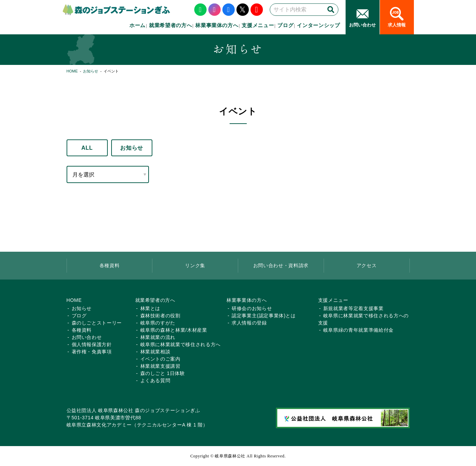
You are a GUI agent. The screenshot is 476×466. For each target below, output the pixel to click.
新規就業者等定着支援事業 (353, 308)
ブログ (285, 25)
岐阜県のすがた (158, 323)
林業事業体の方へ (217, 25)
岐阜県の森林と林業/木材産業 (174, 330)
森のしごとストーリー (97, 323)
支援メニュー (258, 25)
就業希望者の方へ (170, 25)
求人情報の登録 (249, 323)
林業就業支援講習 (160, 366)
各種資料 (110, 265)
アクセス (367, 265)
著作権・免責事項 (92, 352)
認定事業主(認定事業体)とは (264, 316)
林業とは (150, 308)
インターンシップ (318, 25)
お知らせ (91, 71)
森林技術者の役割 (160, 316)
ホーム (137, 25)
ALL (87, 148)
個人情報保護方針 (92, 344)
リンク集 (195, 265)
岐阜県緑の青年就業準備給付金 (358, 330)
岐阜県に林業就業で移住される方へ (181, 344)
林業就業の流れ (158, 337)
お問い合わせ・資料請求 (281, 265)
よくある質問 (155, 380)
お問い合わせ (87, 337)
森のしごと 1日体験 (163, 373)
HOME (72, 71)
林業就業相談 (155, 352)
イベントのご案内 (160, 359)
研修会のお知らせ (252, 308)
